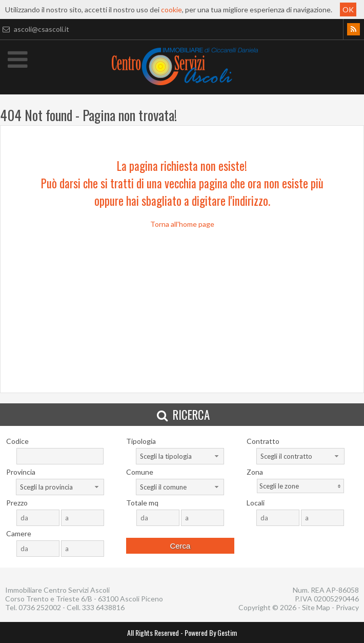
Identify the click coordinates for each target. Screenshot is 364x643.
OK (348, 9)
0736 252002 (40, 607)
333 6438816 (103, 607)
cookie (171, 9)
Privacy (347, 607)
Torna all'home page (182, 224)
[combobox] (180, 456)
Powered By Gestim (211, 632)
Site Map (316, 607)
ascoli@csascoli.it (35, 29)
